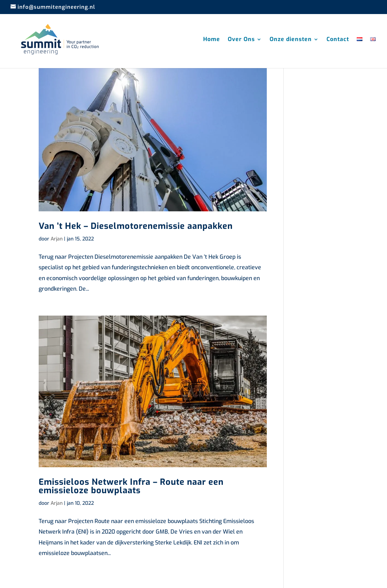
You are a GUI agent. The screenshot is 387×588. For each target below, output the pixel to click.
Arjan (57, 239)
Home (212, 40)
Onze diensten (291, 40)
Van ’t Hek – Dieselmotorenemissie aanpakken (136, 226)
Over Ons (241, 40)
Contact (338, 40)
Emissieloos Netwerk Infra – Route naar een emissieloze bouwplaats (131, 486)
